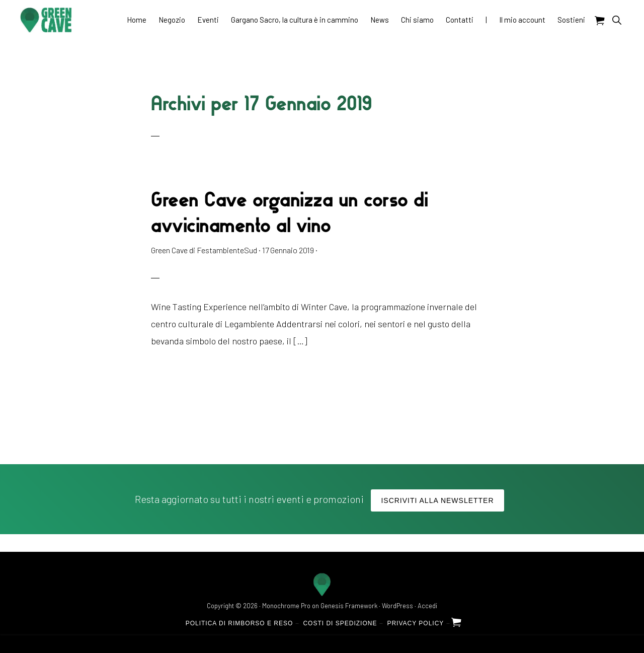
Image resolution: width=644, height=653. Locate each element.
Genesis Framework (349, 606)
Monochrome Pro (286, 606)
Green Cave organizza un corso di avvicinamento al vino (289, 212)
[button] (617, 20)
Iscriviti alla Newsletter (437, 500)
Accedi (427, 606)
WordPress (397, 606)
